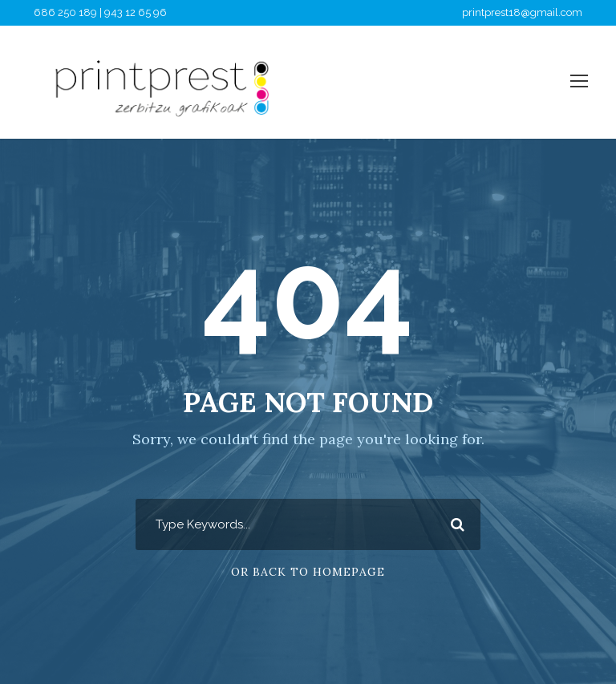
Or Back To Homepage (308, 572)
